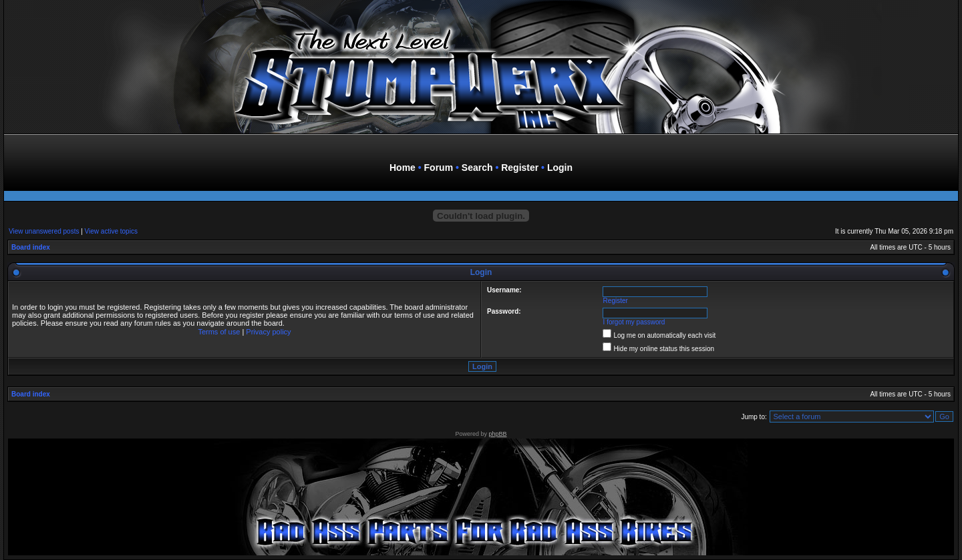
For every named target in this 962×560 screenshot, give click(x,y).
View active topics (111, 231)
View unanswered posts (44, 231)
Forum (439, 168)
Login (560, 168)
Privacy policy (268, 332)
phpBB (498, 434)
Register (520, 168)
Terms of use (219, 332)
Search (477, 168)
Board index (31, 247)
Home (403, 168)
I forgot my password (634, 322)
